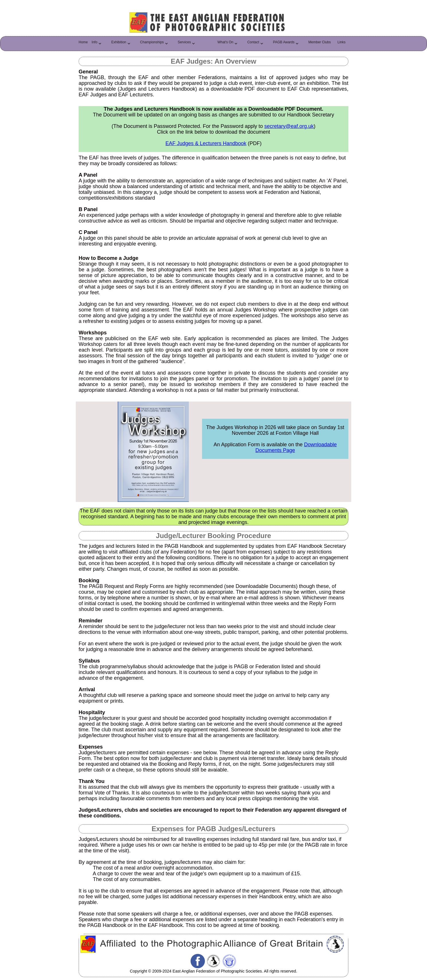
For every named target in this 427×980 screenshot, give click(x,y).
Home (83, 42)
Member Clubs (320, 42)
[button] (98, 44)
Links (341, 42)
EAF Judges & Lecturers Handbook (206, 143)
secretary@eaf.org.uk (289, 126)
